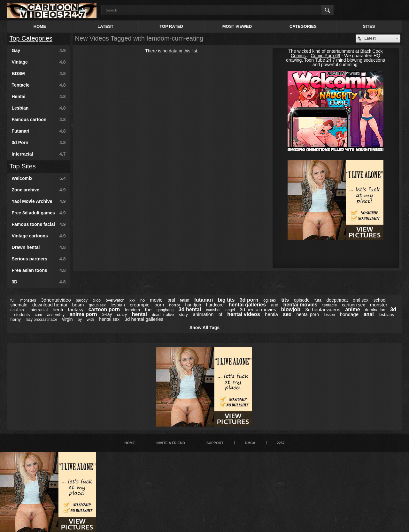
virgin (67, 319)
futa (318, 300)
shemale (19, 305)
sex (287, 314)
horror (175, 305)
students (22, 315)
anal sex (18, 310)
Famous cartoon (39, 120)
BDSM (39, 73)
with (90, 319)
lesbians (386, 315)
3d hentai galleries (144, 319)
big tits (226, 300)
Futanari (39, 131)
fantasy (76, 309)
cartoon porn (104, 309)
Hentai (39, 96)
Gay (39, 50)
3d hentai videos (323, 309)
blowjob (290, 309)
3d (393, 309)
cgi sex (270, 300)
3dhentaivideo (56, 300)
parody (82, 300)
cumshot (213, 310)
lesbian (118, 305)
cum (39, 315)
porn (159, 305)
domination (375, 310)
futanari (204, 300)
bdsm (78, 305)
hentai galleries (247, 305)
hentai (139, 314)
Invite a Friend (171, 443)
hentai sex (109, 319)
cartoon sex (353, 305)
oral (171, 300)
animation (203, 314)
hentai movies (301, 305)
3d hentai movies (258, 309)
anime (352, 309)
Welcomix (39, 178)
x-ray (107, 314)
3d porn (249, 300)
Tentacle (39, 85)
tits (285, 300)
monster (379, 305)
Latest (105, 26)
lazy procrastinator (42, 320)
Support (215, 443)
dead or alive (163, 315)
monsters (28, 300)
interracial (39, 310)
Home (40, 26)
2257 (281, 443)
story (183, 315)
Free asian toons (39, 270)
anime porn (83, 314)
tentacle (330, 305)
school (380, 300)
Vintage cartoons (39, 236)
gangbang (165, 310)
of (220, 314)
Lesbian (39, 108)
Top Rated (171, 26)
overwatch (115, 300)
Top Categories (31, 38)
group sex (97, 305)
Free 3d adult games (39, 213)
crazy (122, 315)
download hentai (50, 305)
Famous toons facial (39, 224)
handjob (193, 305)
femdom (132, 310)
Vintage (39, 62)
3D (39, 282)
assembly (56, 315)
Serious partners (39, 259)
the (148, 309)
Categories (303, 26)
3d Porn (39, 143)
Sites (369, 26)
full (13, 300)
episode (302, 300)
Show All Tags (204, 328)
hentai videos (243, 314)
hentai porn (308, 314)
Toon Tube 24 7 (320, 60)
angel (230, 310)
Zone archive (39, 190)
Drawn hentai (39, 247)
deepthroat (337, 300)
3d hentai (190, 309)
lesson (329, 315)
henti (58, 309)
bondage (349, 314)
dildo (97, 300)
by (80, 320)
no (143, 300)
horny (16, 319)
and (275, 305)
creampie (140, 305)
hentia (271, 314)
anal (369, 314)
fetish (185, 300)
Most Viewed (237, 26)
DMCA (250, 443)
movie (156, 300)
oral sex (361, 300)
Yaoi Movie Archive (39, 201)
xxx (132, 300)
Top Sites (23, 166)
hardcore (215, 305)
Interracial (39, 154)
